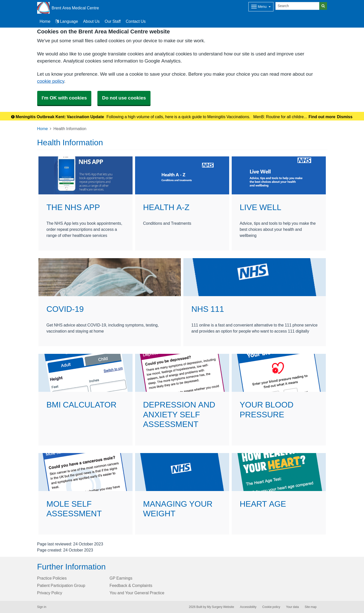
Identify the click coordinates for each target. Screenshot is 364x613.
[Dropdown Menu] (261, 7)
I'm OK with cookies (64, 98)
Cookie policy (271, 607)
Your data (293, 607)
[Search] (297, 6)
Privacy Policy (50, 593)
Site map (311, 607)
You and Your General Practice (137, 593)
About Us (91, 21)
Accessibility (248, 607)
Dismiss (345, 117)
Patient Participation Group (61, 585)
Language (67, 21)
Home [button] (45, 21)
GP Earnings (121, 578)
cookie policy (51, 81)
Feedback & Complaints (131, 585)
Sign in (42, 607)
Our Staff (113, 21)
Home (43, 129)
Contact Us (136, 21)
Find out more (322, 117)
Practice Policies (52, 578)
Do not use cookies (124, 98)
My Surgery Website (220, 607)
